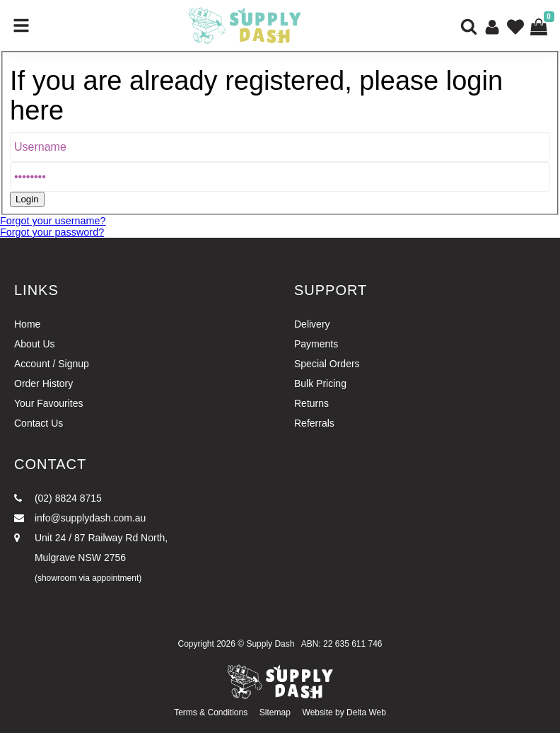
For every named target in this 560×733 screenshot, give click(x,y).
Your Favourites (49, 403)
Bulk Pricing (320, 383)
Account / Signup (52, 364)
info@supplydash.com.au (80, 518)
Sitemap (275, 712)
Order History (43, 383)
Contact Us (39, 423)
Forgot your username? (53, 221)
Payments (316, 344)
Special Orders (327, 364)
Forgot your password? (52, 232)
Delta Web (366, 712)
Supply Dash (270, 644)
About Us (35, 344)
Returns (311, 403)
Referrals (314, 423)
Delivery (312, 324)
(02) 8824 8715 (58, 498)
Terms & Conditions (211, 712)
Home (27, 324)
